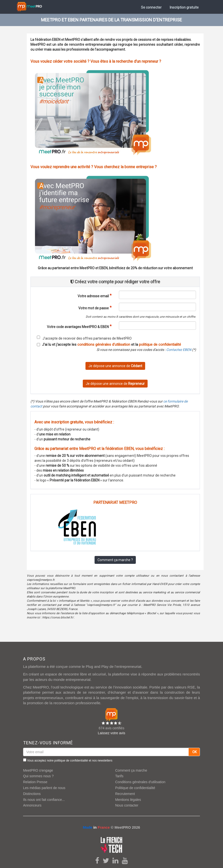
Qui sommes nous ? (38, 776)
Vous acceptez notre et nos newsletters (68, 760)
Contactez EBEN (179, 350)
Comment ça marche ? (115, 560)
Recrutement (125, 794)
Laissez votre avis (111, 733)
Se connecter (151, 7)
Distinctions (32, 794)
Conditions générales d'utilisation (140, 782)
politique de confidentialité (160, 344)
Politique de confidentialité (135, 788)
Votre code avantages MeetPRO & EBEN (78, 327)
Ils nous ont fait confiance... (44, 800)
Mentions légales (128, 800)
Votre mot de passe (94, 308)
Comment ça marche (131, 770)
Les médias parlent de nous (44, 788)
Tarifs (119, 776)
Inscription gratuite (184, 7)
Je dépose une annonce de (115, 366)
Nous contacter (127, 805)
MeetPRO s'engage (38, 770)
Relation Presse (35, 782)
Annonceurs (32, 805)
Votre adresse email (93, 296)
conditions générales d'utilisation (104, 344)
